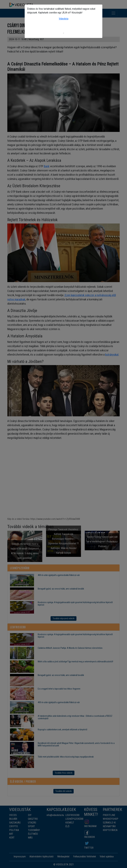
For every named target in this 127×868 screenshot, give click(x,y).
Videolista (64, 19)
